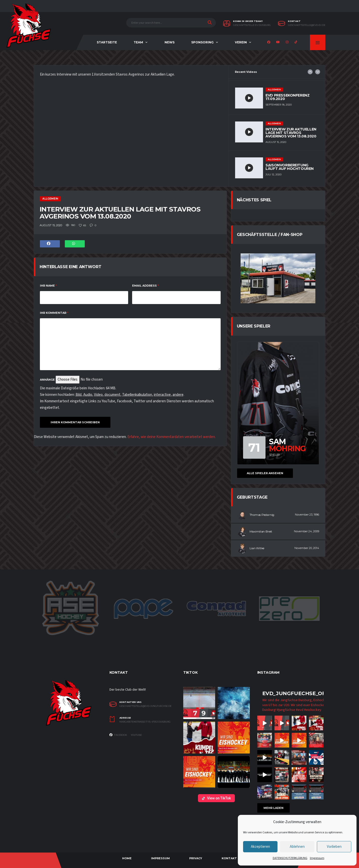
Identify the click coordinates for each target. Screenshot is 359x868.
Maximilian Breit (261, 531)
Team (138, 42)
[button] (199, 703)
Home (127, 858)
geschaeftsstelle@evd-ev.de (307, 25)
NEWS (170, 42)
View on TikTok (216, 798)
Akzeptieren (260, 847)
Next (318, 72)
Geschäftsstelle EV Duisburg (252, 25)
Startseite (107, 42)
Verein (241, 42)
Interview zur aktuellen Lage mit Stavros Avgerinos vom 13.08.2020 (291, 133)
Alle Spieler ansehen (265, 473)
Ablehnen (297, 847)
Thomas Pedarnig (262, 515)
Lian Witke (257, 548)
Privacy (196, 858)
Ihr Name (48, 286)
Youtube (136, 735)
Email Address (145, 286)
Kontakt (229, 858)
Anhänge (47, 380)
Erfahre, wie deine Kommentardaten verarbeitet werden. (172, 437)
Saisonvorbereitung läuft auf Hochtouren (290, 167)
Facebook (118, 735)
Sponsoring (202, 42)
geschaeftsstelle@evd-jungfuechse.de (145, 706)
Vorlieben (334, 847)
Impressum (317, 858)
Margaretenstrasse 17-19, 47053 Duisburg (145, 722)
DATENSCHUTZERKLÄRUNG (290, 858)
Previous (310, 72)
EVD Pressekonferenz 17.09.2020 (287, 97)
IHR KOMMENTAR (54, 313)
